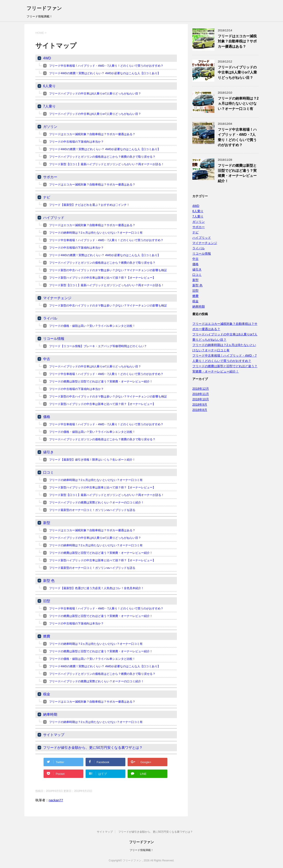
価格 (47, 417)
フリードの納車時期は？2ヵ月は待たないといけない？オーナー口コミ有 (96, 233)
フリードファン (44, 8)
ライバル (50, 318)
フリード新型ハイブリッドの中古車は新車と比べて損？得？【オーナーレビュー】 (102, 278)
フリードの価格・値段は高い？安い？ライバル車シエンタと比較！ (92, 326)
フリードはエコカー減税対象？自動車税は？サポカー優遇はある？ (92, 134)
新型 (47, 523)
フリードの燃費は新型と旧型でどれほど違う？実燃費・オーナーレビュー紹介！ (101, 381)
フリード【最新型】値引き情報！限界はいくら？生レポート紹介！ (92, 460)
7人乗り (49, 106)
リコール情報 (54, 339)
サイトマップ (54, 735)
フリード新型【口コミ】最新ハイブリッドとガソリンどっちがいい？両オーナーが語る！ (107, 164)
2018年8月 (200, 410)
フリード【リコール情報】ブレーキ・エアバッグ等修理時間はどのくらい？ (98, 346)
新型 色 (49, 581)
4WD (47, 58)
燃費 (47, 636)
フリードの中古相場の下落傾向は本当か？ (76, 142)
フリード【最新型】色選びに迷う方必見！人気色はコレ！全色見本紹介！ (97, 588)
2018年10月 (201, 399)
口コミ (48, 472)
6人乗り (49, 86)
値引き (48, 452)
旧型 (47, 601)
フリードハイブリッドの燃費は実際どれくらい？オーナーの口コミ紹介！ (97, 502)
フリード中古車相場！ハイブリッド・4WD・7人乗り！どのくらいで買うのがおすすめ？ (106, 66)
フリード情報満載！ (141, 850)
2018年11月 (201, 394)
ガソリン (50, 127)
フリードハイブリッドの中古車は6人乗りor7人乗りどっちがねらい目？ (95, 94)
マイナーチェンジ (57, 298)
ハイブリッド (54, 218)
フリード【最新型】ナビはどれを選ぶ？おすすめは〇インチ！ (89, 205)
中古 (47, 359)
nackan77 (56, 800)
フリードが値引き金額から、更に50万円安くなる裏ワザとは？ (93, 748)
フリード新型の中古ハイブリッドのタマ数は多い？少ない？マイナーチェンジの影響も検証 (108, 270)
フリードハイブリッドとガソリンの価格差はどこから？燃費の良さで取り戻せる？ (102, 157)
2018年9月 (200, 405)
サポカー (50, 177)
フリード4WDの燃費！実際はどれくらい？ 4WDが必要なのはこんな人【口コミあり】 (105, 73)
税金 (47, 694)
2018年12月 (201, 389)
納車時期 (50, 714)
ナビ (47, 197)
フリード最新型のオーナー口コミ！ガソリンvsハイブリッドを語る (92, 510)
